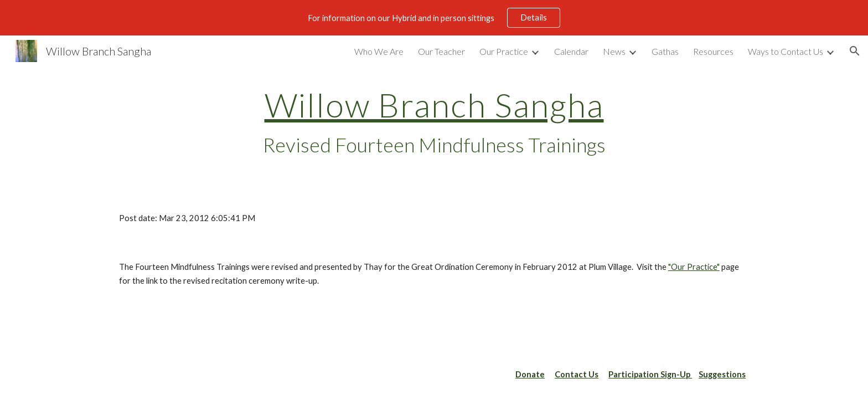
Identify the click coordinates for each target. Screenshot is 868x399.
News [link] (614, 51)
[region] (434, 18)
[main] (434, 122)
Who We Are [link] (379, 51)
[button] (855, 51)
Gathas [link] (665, 51)
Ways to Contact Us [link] (786, 51)
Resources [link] (713, 51)
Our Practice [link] (504, 51)
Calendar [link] (571, 51)
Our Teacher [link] (441, 51)
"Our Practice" (694, 267)
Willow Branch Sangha (434, 105)
